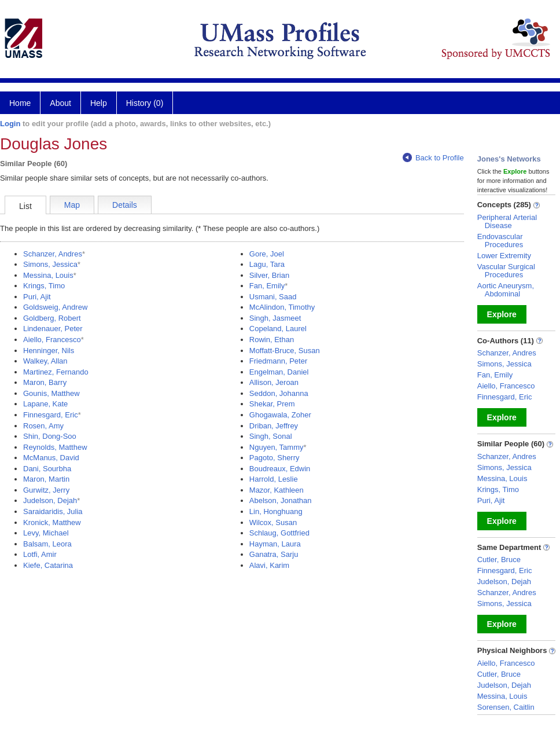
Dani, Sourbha (47, 469)
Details (125, 205)
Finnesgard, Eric (51, 415)
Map (72, 205)
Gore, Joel (267, 254)
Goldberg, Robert (52, 318)
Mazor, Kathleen (277, 490)
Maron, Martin (46, 479)
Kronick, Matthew (52, 522)
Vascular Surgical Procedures (506, 271)
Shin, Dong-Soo (50, 436)
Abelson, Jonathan (281, 500)
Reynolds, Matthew (55, 447)
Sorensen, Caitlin (506, 707)
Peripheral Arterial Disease (507, 221)
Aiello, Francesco (52, 340)
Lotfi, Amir (40, 554)
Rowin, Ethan (272, 340)
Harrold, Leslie (274, 479)
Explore (502, 314)
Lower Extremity (504, 256)
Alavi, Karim (269, 565)
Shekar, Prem (272, 404)
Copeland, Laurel (278, 329)
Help (99, 103)
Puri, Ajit (37, 297)
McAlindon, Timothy (282, 307)
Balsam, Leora (47, 544)
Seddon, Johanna (279, 393)
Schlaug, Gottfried (279, 533)
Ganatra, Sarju (274, 554)
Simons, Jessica (50, 264)
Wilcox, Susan (273, 522)
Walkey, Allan (45, 361)
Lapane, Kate (45, 404)
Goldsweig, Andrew (55, 307)
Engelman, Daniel (279, 372)
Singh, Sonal (271, 436)
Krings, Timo (44, 286)
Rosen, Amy (43, 426)
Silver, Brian (269, 275)
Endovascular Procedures (500, 241)
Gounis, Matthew (51, 393)
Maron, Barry (45, 382)
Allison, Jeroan (274, 382)
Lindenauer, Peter (53, 329)
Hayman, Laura (275, 544)
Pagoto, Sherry (275, 458)
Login (10, 124)
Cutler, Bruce (499, 560)
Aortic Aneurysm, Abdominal (506, 290)
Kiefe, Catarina (48, 565)
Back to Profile (433, 158)
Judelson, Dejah (50, 500)
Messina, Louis (48, 275)
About (60, 103)
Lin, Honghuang (276, 511)
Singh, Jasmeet (275, 318)
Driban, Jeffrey (274, 426)
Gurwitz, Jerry (46, 490)
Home (20, 103)
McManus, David (51, 458)
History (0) (145, 103)
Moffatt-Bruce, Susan (285, 351)
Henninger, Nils (49, 351)
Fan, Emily (267, 286)
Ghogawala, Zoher (280, 415)
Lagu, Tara (267, 264)
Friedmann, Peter (278, 361)
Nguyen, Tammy (277, 447)
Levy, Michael (46, 533)
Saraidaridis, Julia (53, 511)
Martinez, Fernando (56, 372)
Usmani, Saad (273, 297)
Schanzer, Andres (53, 254)
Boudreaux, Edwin (280, 469)
